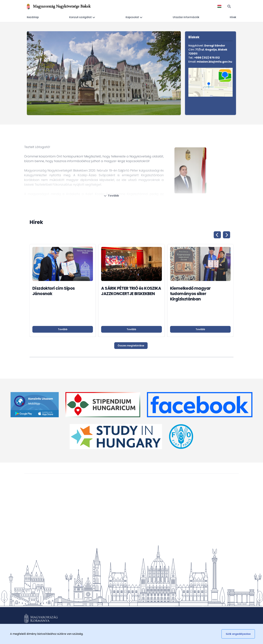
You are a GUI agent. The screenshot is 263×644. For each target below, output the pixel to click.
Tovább (111, 196)
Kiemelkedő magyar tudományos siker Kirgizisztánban (190, 294)
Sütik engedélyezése (238, 634)
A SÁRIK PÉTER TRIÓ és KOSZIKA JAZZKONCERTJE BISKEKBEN (131, 291)
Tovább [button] (63, 329)
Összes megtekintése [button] (131, 346)
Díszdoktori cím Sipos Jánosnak (54, 291)
